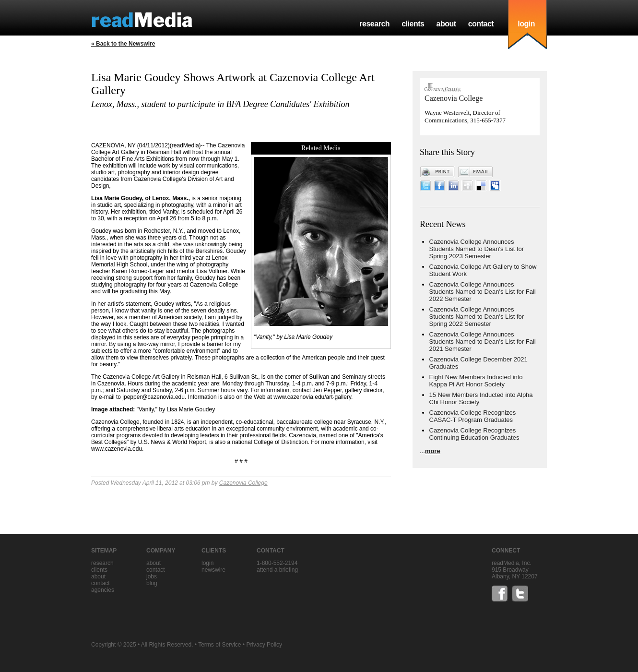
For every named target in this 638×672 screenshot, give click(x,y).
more (433, 451)
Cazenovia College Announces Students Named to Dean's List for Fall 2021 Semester (483, 342)
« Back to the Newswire (123, 44)
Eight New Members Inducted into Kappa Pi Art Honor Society (476, 381)
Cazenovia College (243, 483)
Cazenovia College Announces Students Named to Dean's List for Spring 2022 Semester (477, 317)
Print (437, 172)
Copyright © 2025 (114, 645)
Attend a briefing (277, 570)
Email (475, 172)
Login (207, 563)
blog (152, 583)
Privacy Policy (264, 645)
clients (413, 24)
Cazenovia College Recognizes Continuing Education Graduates (474, 434)
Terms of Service (219, 645)
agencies (103, 590)
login (526, 24)
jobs (152, 576)
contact (481, 24)
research (374, 24)
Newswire (213, 570)
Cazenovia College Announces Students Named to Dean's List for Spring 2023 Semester (477, 249)
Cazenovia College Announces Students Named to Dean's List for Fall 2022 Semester (483, 292)
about (446, 24)
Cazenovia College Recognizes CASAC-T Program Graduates (473, 416)
